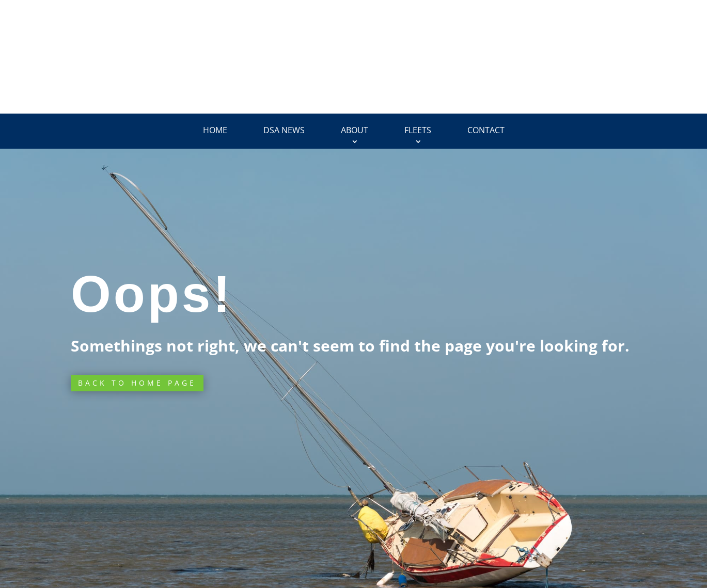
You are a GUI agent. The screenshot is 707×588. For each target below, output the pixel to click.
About (355, 130)
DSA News (284, 130)
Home (215, 130)
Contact (486, 130)
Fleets (418, 130)
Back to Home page (137, 383)
